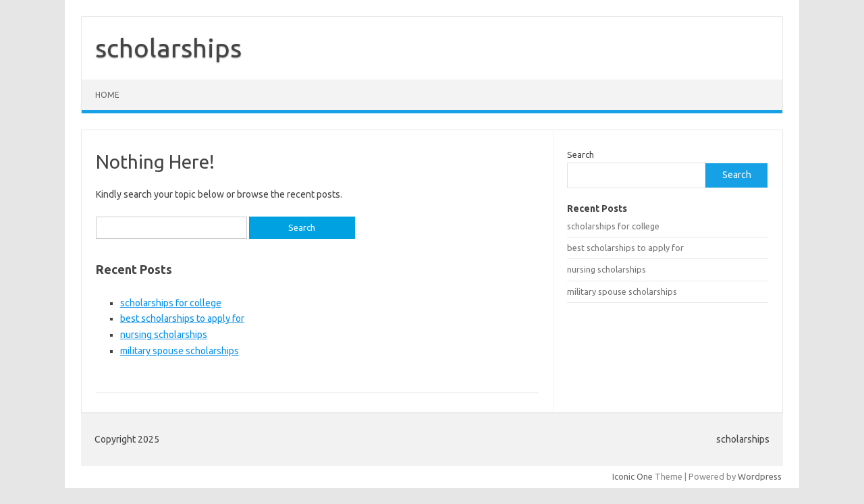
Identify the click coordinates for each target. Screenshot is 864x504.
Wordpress (760, 476)
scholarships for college (171, 303)
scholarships (168, 48)
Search (580, 155)
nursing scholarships (164, 335)
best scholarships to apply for (182, 318)
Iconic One (632, 476)
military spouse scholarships (180, 351)
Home (107, 95)
